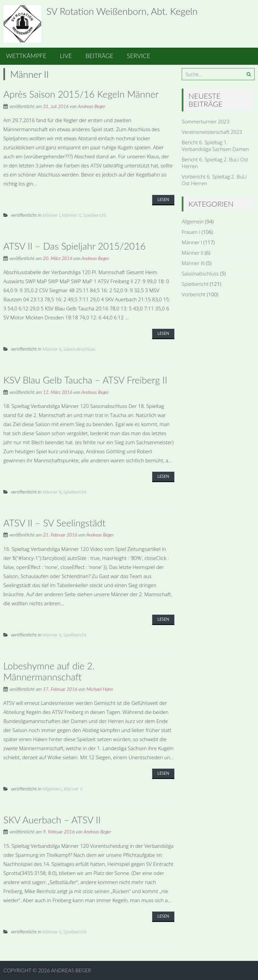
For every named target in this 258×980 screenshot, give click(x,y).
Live (66, 56)
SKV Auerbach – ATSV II (52, 820)
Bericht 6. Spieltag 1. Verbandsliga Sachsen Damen (215, 146)
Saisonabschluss (79, 349)
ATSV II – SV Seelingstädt (54, 523)
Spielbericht (95, 215)
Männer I (51, 215)
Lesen (163, 199)
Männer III (193, 263)
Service (139, 56)
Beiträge (99, 56)
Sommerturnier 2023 (206, 121)
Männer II (72, 215)
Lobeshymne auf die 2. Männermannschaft (49, 671)
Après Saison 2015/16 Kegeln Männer (81, 94)
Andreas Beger (91, 106)
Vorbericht (194, 294)
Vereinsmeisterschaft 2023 (212, 132)
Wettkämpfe (26, 56)
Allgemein (52, 789)
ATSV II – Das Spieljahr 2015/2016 (74, 246)
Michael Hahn (100, 689)
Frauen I (191, 232)
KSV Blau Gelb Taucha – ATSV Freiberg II (85, 380)
